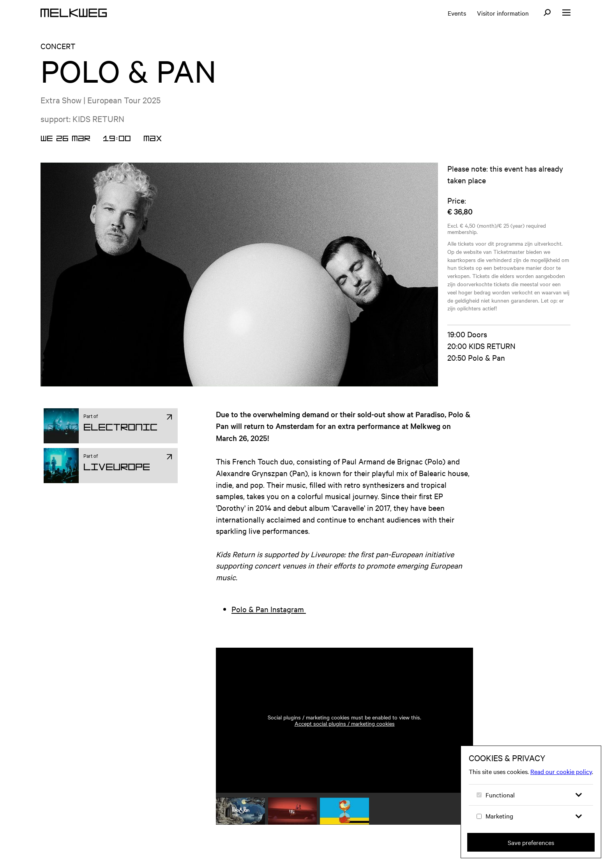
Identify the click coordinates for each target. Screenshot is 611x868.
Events (457, 13)
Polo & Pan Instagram (269, 609)
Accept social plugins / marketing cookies (345, 723)
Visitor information (503, 13)
